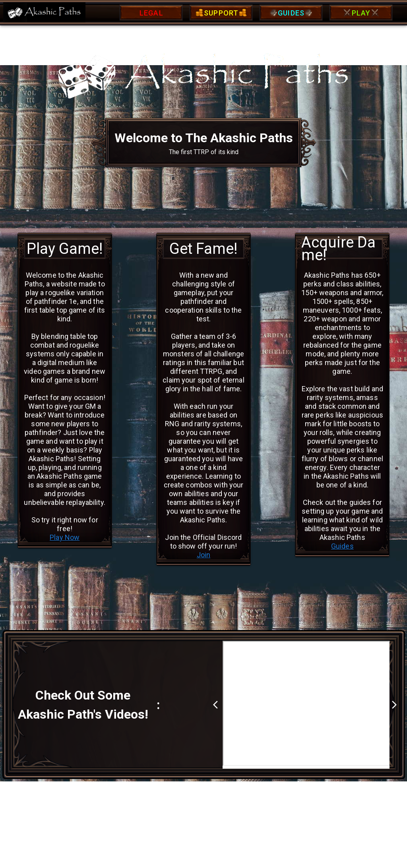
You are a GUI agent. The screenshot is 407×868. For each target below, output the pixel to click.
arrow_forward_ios (394, 705)
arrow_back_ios (218, 705)
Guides (342, 546)
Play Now (65, 537)
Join (204, 555)
